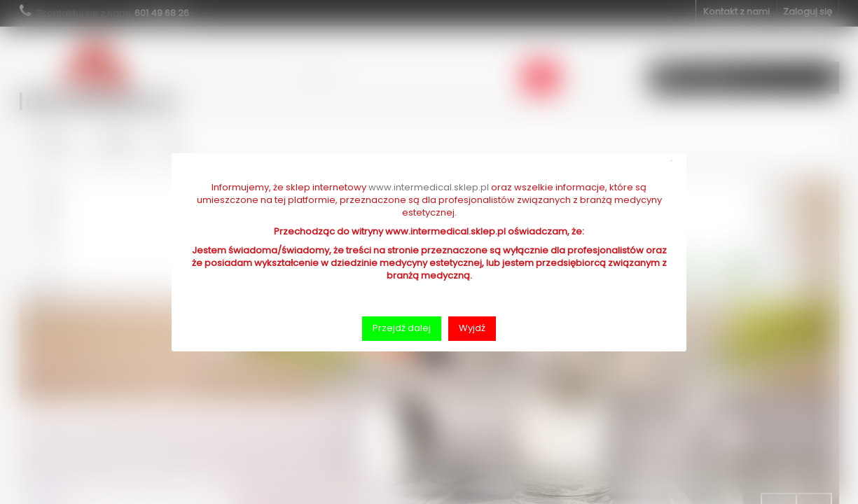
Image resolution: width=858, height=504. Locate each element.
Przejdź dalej (402, 328)
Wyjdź (472, 328)
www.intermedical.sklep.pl (429, 187)
